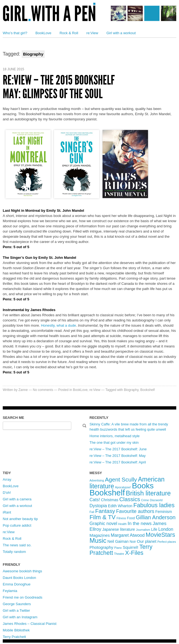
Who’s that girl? (15, 33)
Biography (131, 390)
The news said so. (17, 545)
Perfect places (167, 542)
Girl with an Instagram (20, 617)
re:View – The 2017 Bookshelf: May (118, 456)
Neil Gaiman (118, 541)
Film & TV (103, 517)
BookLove (43, 33)
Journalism (143, 530)
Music (98, 541)
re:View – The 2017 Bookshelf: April (118, 462)
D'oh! (7, 493)
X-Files (134, 553)
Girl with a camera (17, 499)
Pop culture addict (17, 525)
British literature (148, 493)
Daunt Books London (19, 578)
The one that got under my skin (114, 443)
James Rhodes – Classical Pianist (30, 624)
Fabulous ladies (154, 505)
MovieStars (160, 535)
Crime (145, 500)
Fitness (121, 518)
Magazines (100, 535)
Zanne (23, 390)
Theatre (119, 554)
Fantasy (105, 511)
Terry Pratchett (14, 637)
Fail (92, 512)
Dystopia (98, 506)
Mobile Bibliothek (16, 630)
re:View (92, 33)
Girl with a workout (121, 33)
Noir (133, 542)
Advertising (97, 480)
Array (7, 479)
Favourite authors (135, 511)
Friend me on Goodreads (23, 597)
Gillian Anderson (156, 517)
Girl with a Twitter (16, 610)
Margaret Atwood (128, 535)
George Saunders (17, 604)
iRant (7, 512)
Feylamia (10, 591)
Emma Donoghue (17, 584)
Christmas (110, 500)
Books (143, 486)
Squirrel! (131, 547)
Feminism (164, 512)
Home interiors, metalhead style (115, 436)
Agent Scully (121, 479)
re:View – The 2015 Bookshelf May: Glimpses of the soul (59, 87)
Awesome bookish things (22, 571)
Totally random (14, 552)
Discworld (156, 500)
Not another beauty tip (20, 519)
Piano (118, 548)
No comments (43, 390)
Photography (102, 547)
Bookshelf (148, 390)
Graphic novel (103, 523)
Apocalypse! (123, 487)
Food (131, 518)
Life (154, 529)
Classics (130, 499)
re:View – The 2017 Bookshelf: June (118, 449)
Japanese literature (119, 529)
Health (122, 524)
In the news (140, 523)
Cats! (95, 500)
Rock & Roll (69, 33)
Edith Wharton (120, 506)
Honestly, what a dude (58, 325)
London (166, 529)
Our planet (147, 541)
